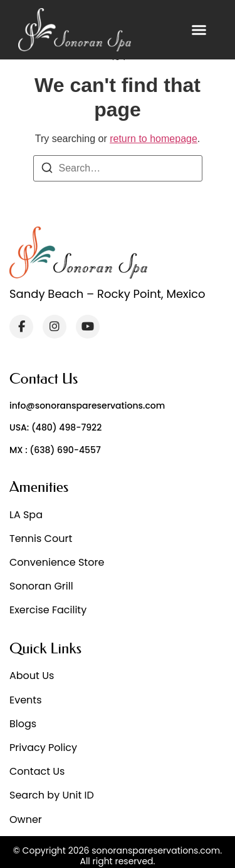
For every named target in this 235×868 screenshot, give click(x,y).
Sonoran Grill (41, 586)
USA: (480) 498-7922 (55, 427)
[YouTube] (88, 327)
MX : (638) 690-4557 (55, 450)
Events (26, 700)
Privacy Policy (43, 748)
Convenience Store (57, 562)
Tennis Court (41, 539)
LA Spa (26, 515)
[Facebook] (21, 327)
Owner (26, 819)
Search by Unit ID (52, 795)
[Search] (47, 170)
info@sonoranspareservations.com (87, 406)
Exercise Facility (48, 610)
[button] (199, 30)
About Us (32, 676)
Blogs (23, 724)
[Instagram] (55, 327)
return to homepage (154, 139)
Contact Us (37, 771)
